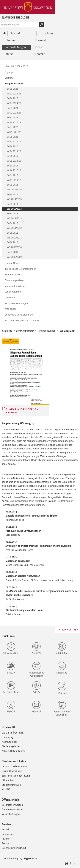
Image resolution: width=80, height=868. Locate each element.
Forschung (7, 737)
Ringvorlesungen (47, 331)
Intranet (6, 839)
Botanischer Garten (12, 805)
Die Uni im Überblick (13, 732)
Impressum (8, 834)
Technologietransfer (13, 809)
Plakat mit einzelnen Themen (22, 411)
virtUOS (6, 789)
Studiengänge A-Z (11, 785)
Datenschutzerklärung (14, 848)
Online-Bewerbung (12, 771)
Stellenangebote (11, 746)
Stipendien (8, 780)
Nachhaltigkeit (10, 742)
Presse (5, 843)
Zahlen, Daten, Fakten (14, 751)
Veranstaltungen (11, 814)
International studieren (14, 766)
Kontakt (6, 829)
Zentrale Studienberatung (16, 776)
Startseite (7, 331)
